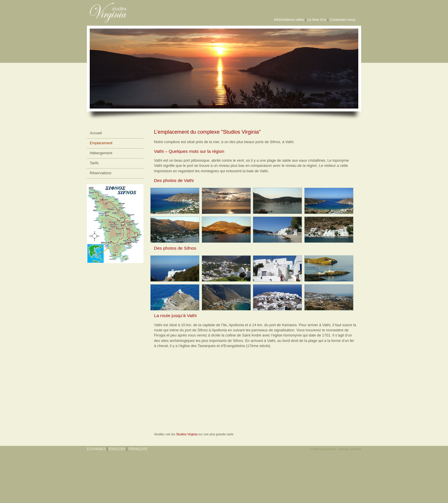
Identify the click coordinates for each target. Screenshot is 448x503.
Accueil (96, 133)
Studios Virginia (187, 434)
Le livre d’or (317, 20)
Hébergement (101, 153)
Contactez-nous (342, 20)
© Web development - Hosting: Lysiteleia (335, 449)
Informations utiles (289, 20)
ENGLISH (117, 449)
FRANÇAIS (138, 449)
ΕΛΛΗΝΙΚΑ (96, 449)
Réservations (101, 173)
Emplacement (101, 143)
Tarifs (94, 163)
